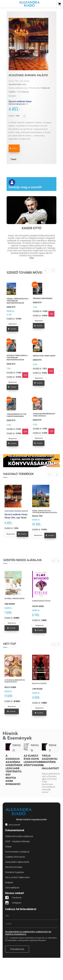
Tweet (13, 159)
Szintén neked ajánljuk (22, 560)
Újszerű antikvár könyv (18, 88)
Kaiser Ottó (13, 81)
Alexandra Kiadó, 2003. (17, 84)
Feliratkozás (17, 949)
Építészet (46, 88)
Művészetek (35, 88)
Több (31, 258)
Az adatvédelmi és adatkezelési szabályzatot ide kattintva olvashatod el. (28, 933)
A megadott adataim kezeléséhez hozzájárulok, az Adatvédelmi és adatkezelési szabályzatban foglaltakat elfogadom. (31, 939)
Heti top (10, 644)
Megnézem (13, 324)
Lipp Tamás (24, 81)
